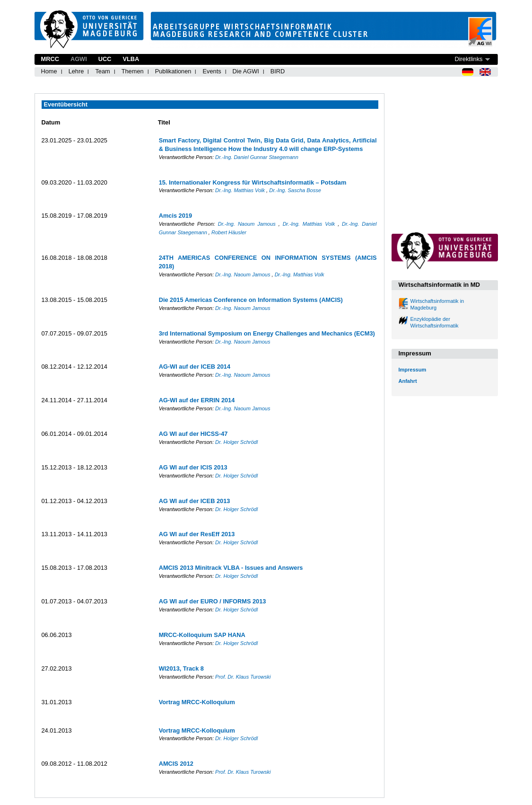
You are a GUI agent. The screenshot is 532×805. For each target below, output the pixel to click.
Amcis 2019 (175, 216)
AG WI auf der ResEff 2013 (197, 534)
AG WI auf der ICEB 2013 (195, 501)
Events (212, 71)
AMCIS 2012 (176, 764)
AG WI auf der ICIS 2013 (193, 467)
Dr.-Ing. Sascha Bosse (295, 190)
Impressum (413, 370)
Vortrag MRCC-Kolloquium (197, 702)
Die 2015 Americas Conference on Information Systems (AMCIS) (251, 300)
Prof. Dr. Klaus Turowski (243, 677)
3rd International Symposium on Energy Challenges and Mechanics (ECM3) (267, 333)
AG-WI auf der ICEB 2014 (195, 367)
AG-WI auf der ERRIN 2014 (197, 400)
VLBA (131, 59)
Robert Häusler (229, 232)
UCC (105, 59)
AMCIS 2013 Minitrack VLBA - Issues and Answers (231, 568)
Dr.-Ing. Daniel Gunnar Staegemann (257, 157)
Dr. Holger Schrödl (236, 442)
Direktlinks (468, 59)
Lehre (76, 71)
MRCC (50, 59)
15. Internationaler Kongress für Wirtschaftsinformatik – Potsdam (253, 182)
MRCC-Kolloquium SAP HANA (202, 635)
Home (49, 71)
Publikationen (173, 71)
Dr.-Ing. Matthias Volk (241, 190)
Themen (133, 71)
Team (102, 71)
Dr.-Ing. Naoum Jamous (248, 224)
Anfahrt (408, 381)
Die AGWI (246, 71)
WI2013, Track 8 (181, 668)
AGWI (79, 59)
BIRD (278, 71)
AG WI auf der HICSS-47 (193, 434)
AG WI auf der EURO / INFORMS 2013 (213, 601)
